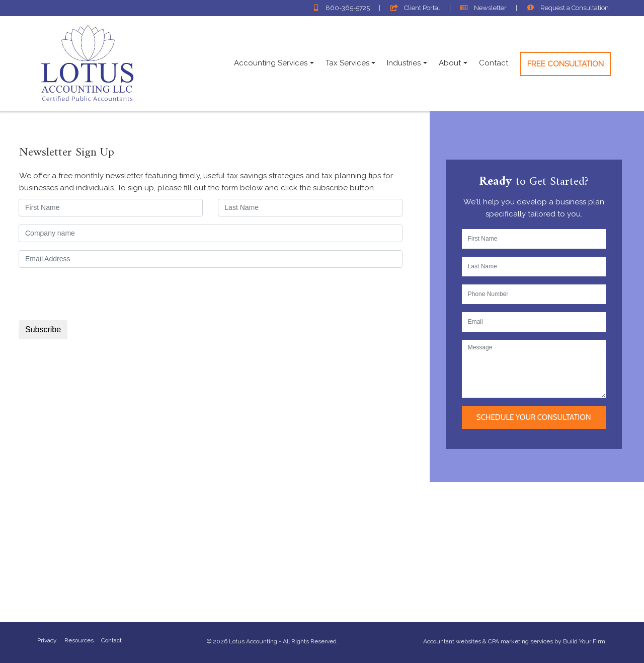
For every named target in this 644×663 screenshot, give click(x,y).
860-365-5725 (341, 8)
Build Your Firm (584, 641)
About (450, 63)
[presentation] (96, 296)
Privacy (47, 640)
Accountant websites (452, 641)
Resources (79, 640)
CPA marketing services (520, 641)
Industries (404, 63)
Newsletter (484, 8)
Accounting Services (271, 63)
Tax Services (347, 63)
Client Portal (415, 8)
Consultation (568, 8)
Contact (494, 63)
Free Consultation (566, 64)
